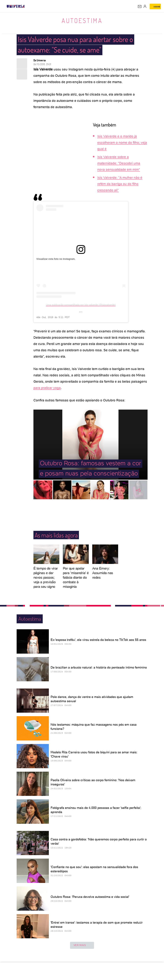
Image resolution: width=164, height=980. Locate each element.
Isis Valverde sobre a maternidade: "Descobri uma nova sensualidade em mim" (119, 163)
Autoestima (82, 20)
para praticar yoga (47, 388)
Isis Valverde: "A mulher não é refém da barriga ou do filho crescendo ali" (120, 184)
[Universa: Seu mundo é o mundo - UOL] (16, 6)
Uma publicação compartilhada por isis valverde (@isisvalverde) (81, 305)
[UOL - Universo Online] (27, 6)
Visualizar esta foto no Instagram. (56, 259)
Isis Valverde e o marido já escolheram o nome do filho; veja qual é (122, 143)
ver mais (82, 945)
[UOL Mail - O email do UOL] (140, 6)
